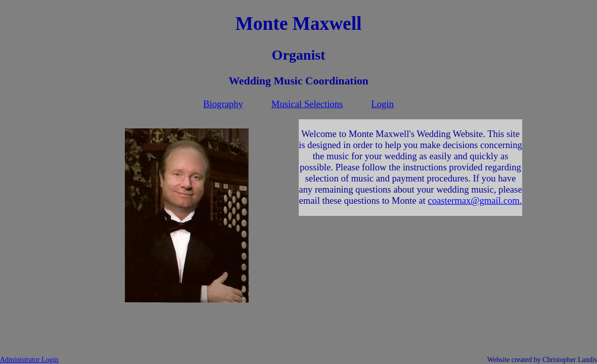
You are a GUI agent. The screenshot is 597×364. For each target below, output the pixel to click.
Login (382, 104)
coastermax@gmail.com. (475, 200)
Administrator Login (29, 360)
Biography (223, 104)
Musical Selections (307, 104)
